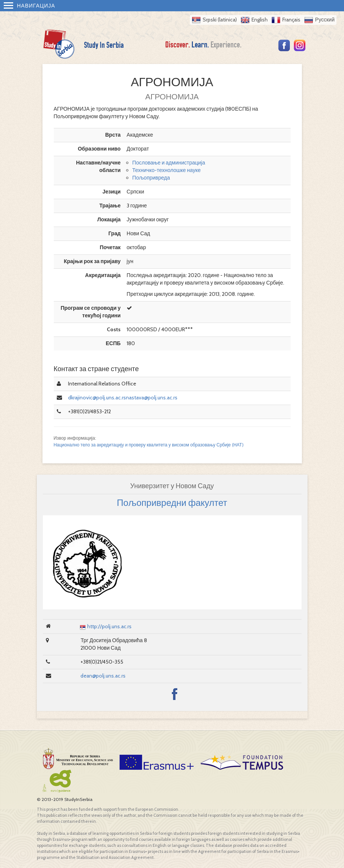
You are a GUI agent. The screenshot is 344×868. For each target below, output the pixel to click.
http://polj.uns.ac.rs (109, 626)
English (260, 20)
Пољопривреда (151, 178)
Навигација (30, 6)
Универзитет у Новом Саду (172, 486)
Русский (325, 20)
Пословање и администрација (169, 163)
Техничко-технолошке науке (167, 170)
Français (291, 20)
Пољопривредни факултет (172, 503)
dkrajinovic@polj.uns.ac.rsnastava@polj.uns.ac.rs (123, 397)
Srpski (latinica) (220, 20)
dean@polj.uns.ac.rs (103, 676)
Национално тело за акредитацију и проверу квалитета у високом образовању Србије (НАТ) (149, 445)
